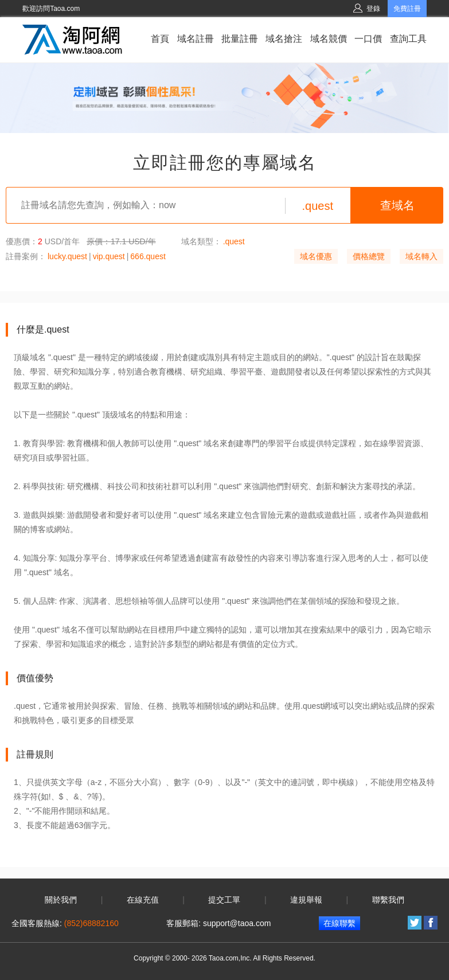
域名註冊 (196, 39)
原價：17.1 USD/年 (121, 241)
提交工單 (224, 900)
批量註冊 (240, 39)
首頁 (160, 39)
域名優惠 (316, 256)
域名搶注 (284, 39)
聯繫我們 (388, 900)
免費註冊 (407, 9)
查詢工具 (408, 39)
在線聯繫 (339, 923)
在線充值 (143, 900)
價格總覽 (369, 256)
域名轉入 (421, 256)
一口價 (368, 39)
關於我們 (61, 900)
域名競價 (329, 39)
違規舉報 (306, 900)
